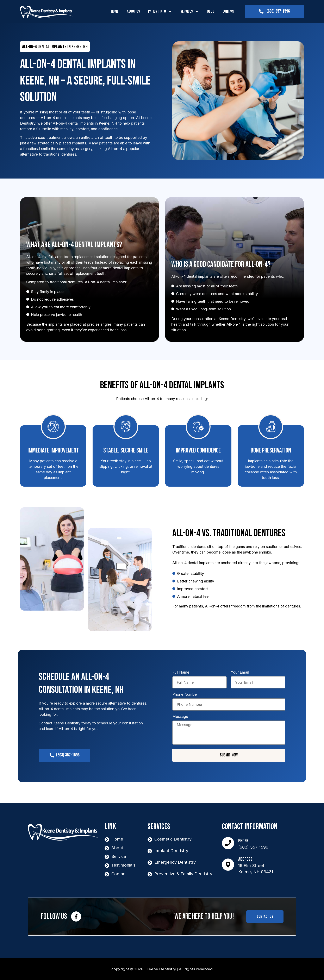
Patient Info (160, 11)
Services (190, 11)
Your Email (240, 672)
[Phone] (228, 843)
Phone (244, 841)
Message (180, 717)
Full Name (181, 672)
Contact (229, 11)
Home (115, 11)
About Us (133, 11)
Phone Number (185, 695)
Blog (211, 11)
